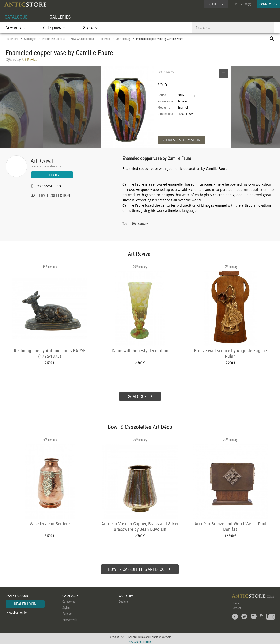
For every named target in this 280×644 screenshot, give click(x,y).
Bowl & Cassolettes (82, 39)
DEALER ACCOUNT (18, 594)
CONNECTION (268, 4)
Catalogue (30, 39)
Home (235, 602)
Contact (236, 607)
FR (235, 4)
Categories (69, 600)
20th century (123, 39)
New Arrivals (16, 27)
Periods (67, 612)
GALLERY (38, 196)
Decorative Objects (53, 39)
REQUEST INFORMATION (181, 140)
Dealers (123, 600)
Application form (20, 611)
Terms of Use (116, 636)
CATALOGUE (16, 17)
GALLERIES (60, 17)
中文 (248, 4)
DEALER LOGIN (25, 603)
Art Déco (105, 39)
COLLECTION (60, 196)
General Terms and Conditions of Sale (150, 636)
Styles (66, 606)
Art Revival (42, 161)
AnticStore (12, 39)
